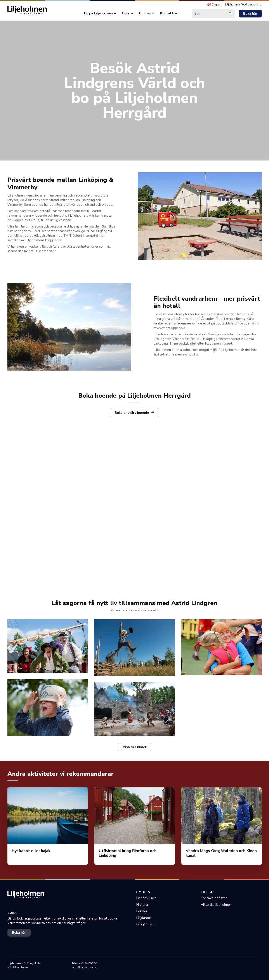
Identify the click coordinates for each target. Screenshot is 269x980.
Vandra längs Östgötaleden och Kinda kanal (221, 853)
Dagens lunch (146, 898)
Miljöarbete (145, 918)
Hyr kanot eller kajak (31, 851)
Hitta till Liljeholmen (216, 905)
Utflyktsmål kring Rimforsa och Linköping (128, 853)
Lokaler (142, 911)
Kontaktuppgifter (214, 898)
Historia (142, 905)
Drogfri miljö (145, 924)
